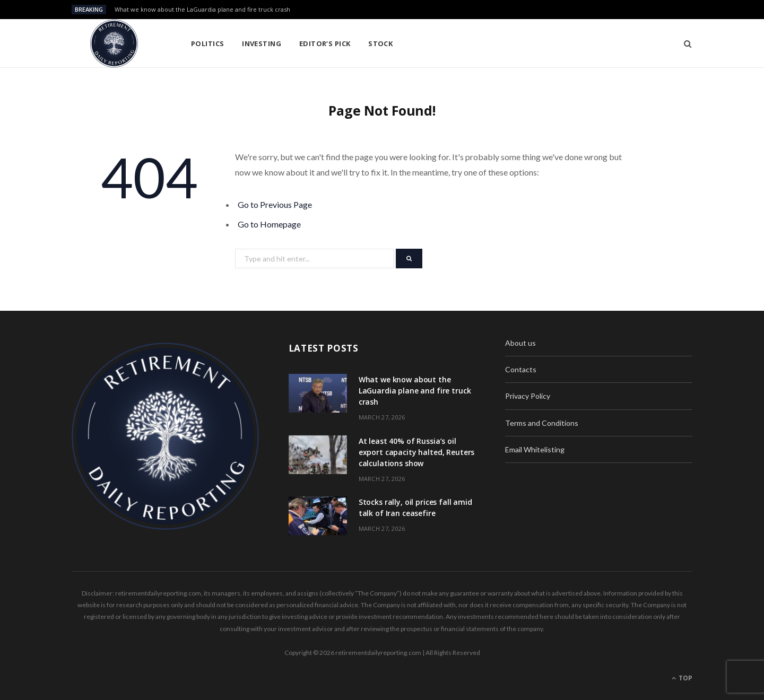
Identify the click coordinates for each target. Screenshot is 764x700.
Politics (208, 43)
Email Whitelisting (535, 449)
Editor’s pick (325, 43)
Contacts (521, 369)
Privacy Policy (528, 396)
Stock (380, 43)
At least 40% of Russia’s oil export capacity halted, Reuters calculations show (417, 452)
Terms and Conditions (542, 423)
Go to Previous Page (275, 204)
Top (682, 678)
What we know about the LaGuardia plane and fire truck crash (202, 10)
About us (520, 343)
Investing (262, 43)
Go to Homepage (269, 224)
